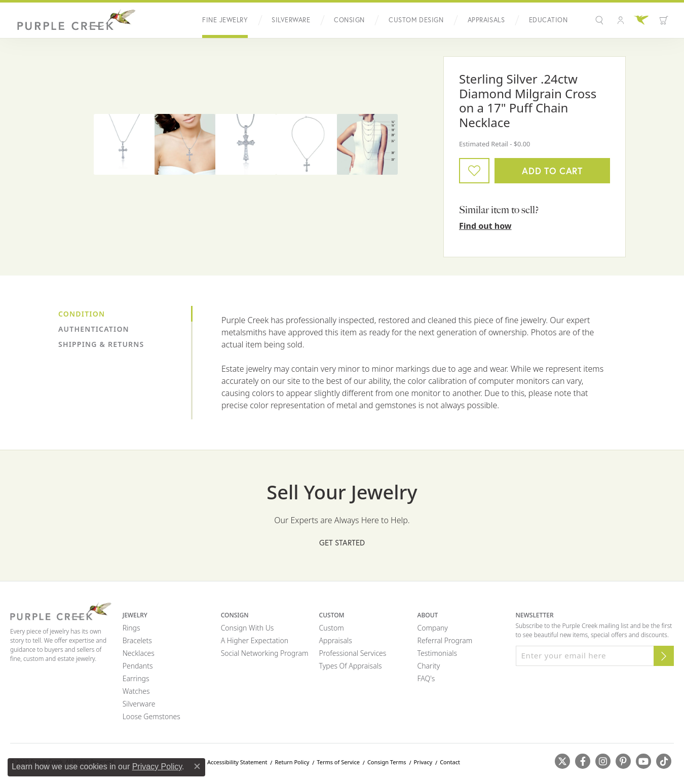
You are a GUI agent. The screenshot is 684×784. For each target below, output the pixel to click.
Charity (429, 666)
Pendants (138, 666)
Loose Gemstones (151, 716)
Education (548, 20)
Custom (332, 628)
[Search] (601, 20)
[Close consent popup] (197, 766)
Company (433, 628)
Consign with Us (248, 628)
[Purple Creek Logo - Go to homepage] (73, 20)
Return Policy (292, 762)
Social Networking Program (265, 653)
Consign (349, 20)
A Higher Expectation (255, 640)
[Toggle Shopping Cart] (664, 20)
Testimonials (437, 653)
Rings (131, 628)
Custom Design (416, 20)
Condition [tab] (82, 314)
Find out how (485, 226)
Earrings (136, 678)
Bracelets (137, 640)
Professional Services (353, 653)
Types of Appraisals (351, 666)
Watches (136, 691)
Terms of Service (338, 762)
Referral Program (445, 640)
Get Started (342, 542)
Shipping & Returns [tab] (101, 344)
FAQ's (426, 678)
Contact (450, 762)
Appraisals (486, 20)
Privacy (423, 762)
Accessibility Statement (237, 762)
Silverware (291, 20)
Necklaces (139, 653)
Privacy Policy (157, 767)
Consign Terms (387, 762)
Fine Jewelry (225, 20)
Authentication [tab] (94, 329)
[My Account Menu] (621, 20)
